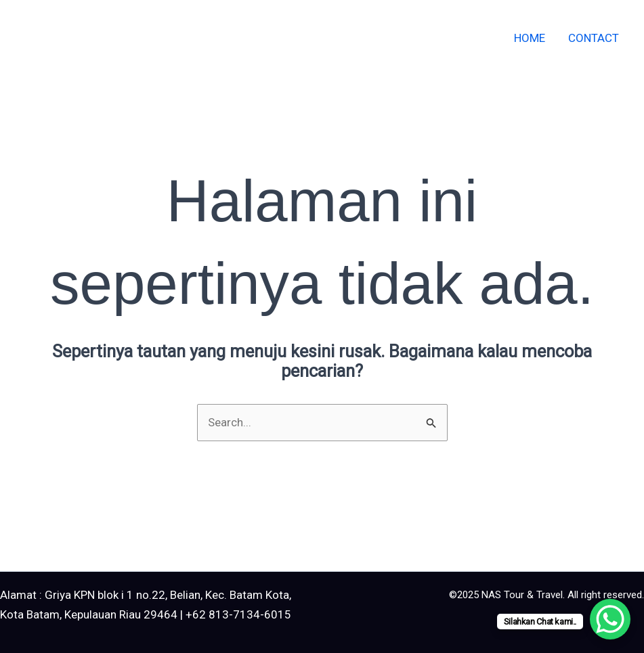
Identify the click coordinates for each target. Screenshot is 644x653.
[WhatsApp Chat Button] (610, 619)
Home (530, 38)
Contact (594, 38)
